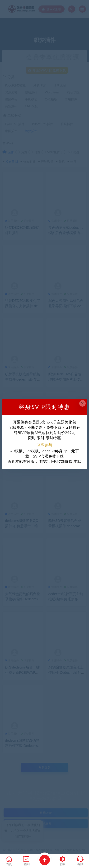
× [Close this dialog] (82, 403)
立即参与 (45, 445)
